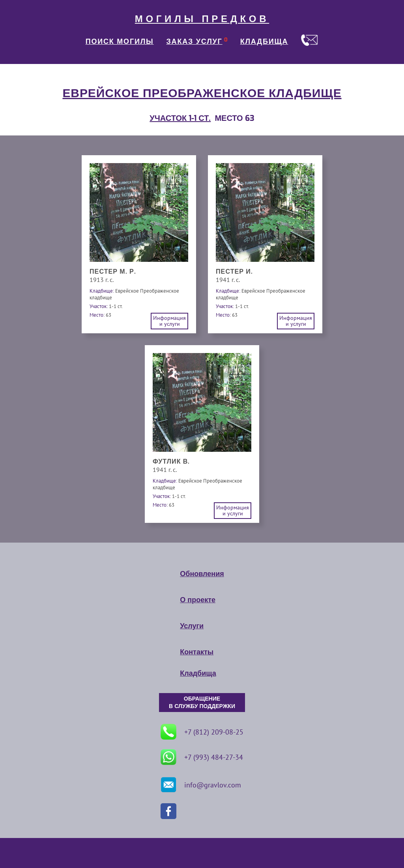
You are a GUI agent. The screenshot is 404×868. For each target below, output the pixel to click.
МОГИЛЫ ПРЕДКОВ (202, 19)
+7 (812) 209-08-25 (202, 732)
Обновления (202, 574)
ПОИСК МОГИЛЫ (120, 41)
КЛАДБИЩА (264, 41)
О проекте (198, 600)
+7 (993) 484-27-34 (202, 757)
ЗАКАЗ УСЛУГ (195, 41)
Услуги (192, 626)
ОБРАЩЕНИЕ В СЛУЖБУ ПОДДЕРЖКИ (202, 703)
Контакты (197, 652)
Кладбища (198, 673)
